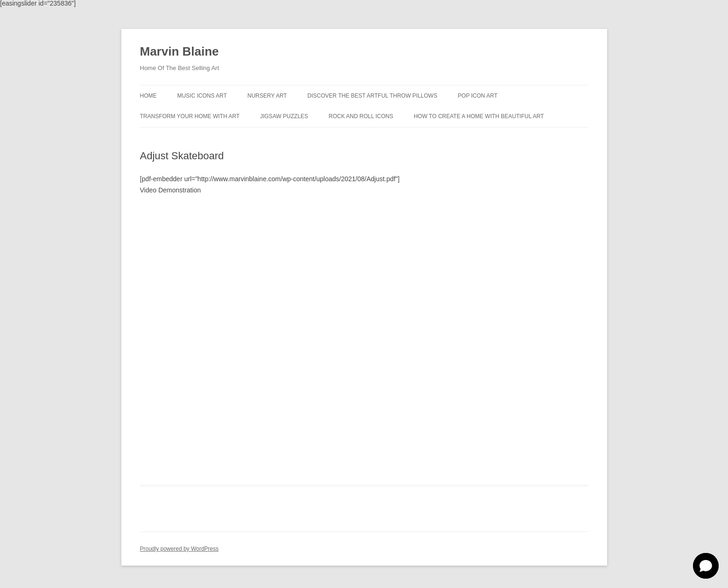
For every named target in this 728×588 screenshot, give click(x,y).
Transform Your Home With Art (190, 116)
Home (148, 96)
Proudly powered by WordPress (180, 549)
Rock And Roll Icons (361, 116)
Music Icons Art (202, 96)
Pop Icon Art (477, 96)
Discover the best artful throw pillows (372, 96)
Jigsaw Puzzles (284, 116)
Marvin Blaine (180, 51)
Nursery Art (267, 96)
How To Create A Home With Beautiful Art (479, 116)
